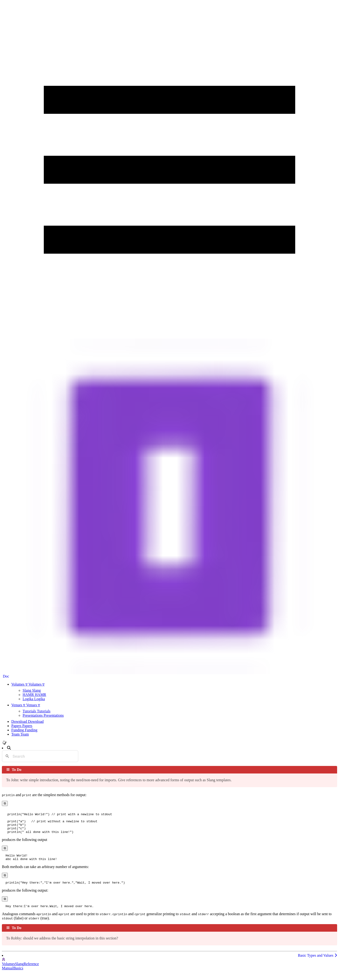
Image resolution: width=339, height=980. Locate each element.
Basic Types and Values (317, 963)
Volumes (8, 972)
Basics (18, 976)
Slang (19, 972)
